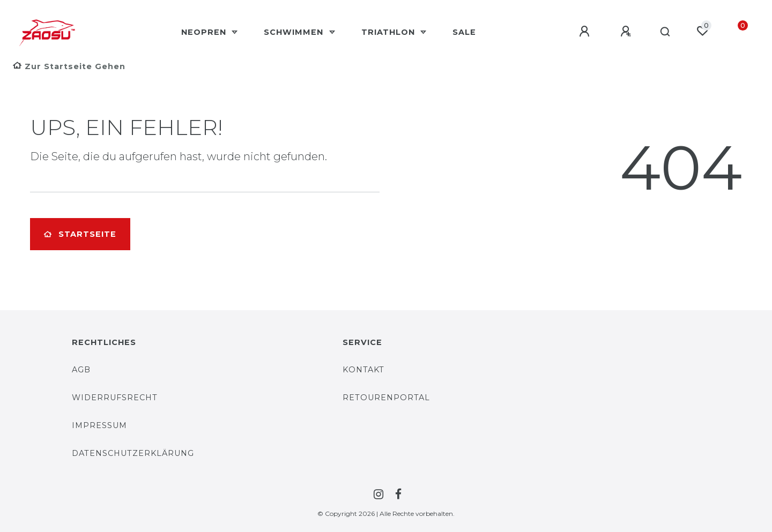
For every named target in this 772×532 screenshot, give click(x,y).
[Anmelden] (586, 32)
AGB (81, 370)
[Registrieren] (627, 32)
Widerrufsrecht (115, 398)
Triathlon (389, 32)
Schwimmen (295, 32)
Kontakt (363, 370)
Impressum (99, 425)
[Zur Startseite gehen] (69, 66)
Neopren (205, 32)
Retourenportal (386, 398)
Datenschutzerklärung (133, 453)
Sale (464, 32)
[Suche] (666, 32)
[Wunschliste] (702, 31)
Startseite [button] (80, 234)
